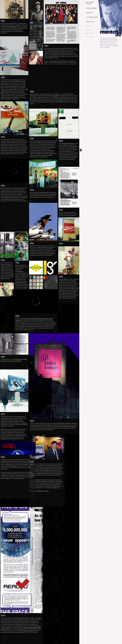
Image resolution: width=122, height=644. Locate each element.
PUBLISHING (91, 8)
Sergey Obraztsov (12, 27)
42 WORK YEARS (90, 3)
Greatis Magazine (69, 143)
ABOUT (89, 27)
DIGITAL (89, 13)
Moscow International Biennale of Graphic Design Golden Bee (14, 360)
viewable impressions (28, 631)
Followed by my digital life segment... (39, 491)
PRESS (89, 30)
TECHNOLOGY (92, 17)
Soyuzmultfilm (56, 96)
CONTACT (90, 37)
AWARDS (90, 33)
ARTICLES (90, 22)
